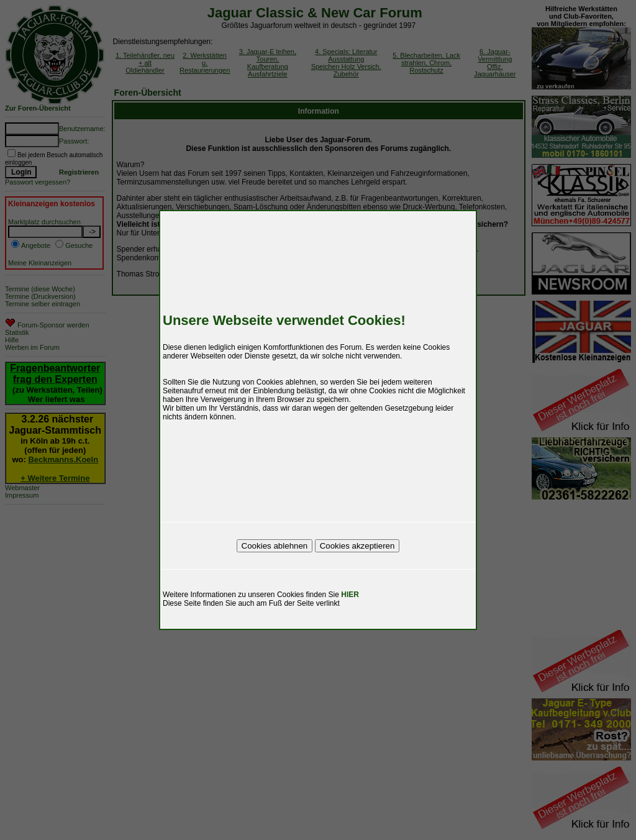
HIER (350, 595)
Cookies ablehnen (275, 546)
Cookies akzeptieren (357, 546)
